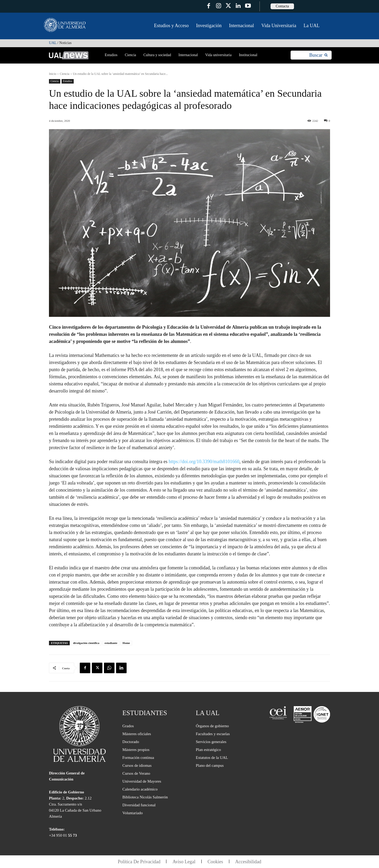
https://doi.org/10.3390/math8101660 (204, 462)
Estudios (68, 81)
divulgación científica (86, 643)
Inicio (53, 74)
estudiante (111, 643)
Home (126, 643)
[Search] (318, 55)
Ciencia (65, 74)
